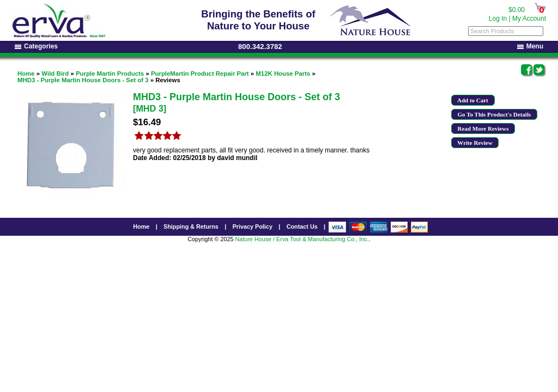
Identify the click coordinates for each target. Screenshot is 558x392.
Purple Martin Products (110, 73)
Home (26, 73)
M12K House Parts (283, 73)
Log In (498, 19)
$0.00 (517, 10)
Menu (530, 46)
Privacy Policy (253, 226)
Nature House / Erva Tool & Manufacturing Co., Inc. (302, 239)
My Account (529, 19)
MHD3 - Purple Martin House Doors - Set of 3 (83, 80)
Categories (36, 46)
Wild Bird (55, 73)
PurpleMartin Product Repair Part (200, 73)
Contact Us (302, 226)
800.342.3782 (260, 47)
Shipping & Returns (191, 226)
